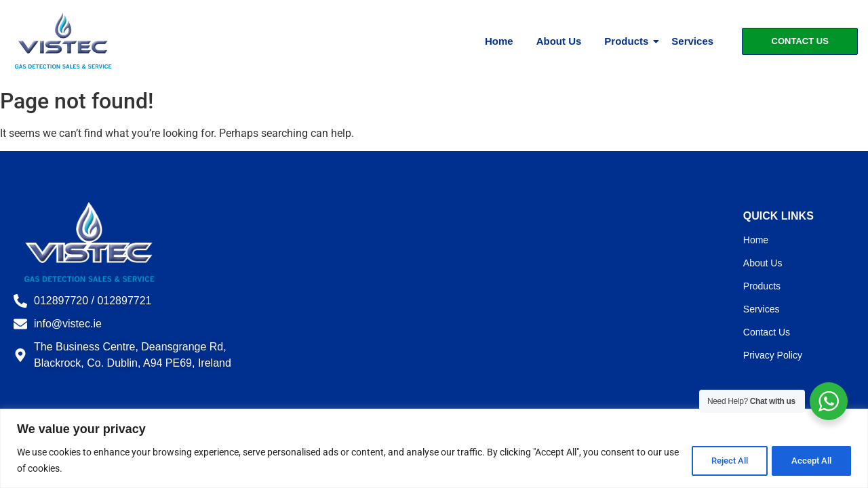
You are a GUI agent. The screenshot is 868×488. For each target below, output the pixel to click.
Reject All (723, 460)
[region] (434, 448)
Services (692, 41)
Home (499, 41)
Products (629, 41)
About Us (559, 41)
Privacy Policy (773, 355)
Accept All (810, 460)
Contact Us (767, 332)
